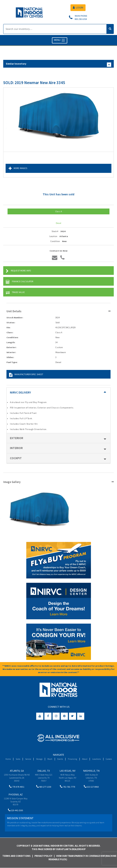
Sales (18, 759)
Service (28, 759)
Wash (50, 759)
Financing (73, 759)
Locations (97, 759)
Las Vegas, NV (68, 771)
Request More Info (18, 271)
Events (60, 759)
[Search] (55, 29)
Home (8, 759)
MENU (60, 40)
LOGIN (78, 7)
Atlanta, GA (17, 771)
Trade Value (15, 293)
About (85, 759)
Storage (39, 759)
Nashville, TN (91, 771)
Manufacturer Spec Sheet (26, 375)
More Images (18, 168)
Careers (109, 759)
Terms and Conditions (16, 856)
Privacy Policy (43, 856)
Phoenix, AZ (16, 794)
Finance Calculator (19, 282)
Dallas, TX (44, 771)
